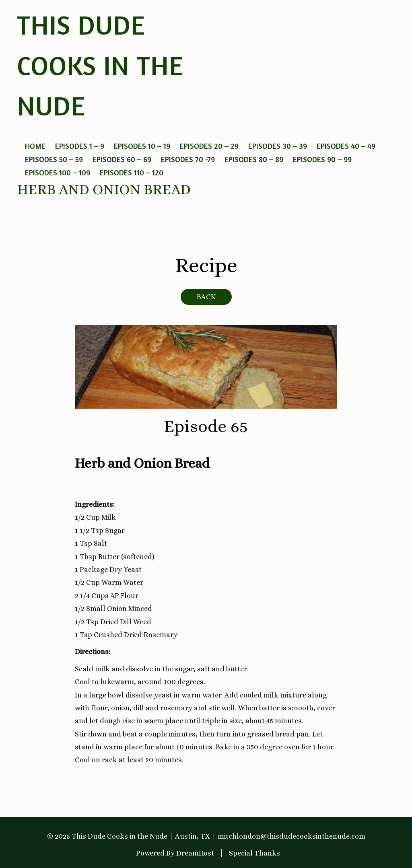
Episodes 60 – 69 (122, 159)
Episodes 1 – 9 (80, 146)
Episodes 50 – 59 (54, 159)
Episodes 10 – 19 (142, 146)
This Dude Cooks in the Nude (100, 65)
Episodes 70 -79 (188, 159)
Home (35, 146)
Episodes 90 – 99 (322, 159)
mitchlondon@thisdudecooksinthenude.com (291, 836)
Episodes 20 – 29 (209, 146)
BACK (206, 297)
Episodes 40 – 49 (346, 146)
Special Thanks (254, 853)
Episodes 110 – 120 (132, 172)
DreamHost (195, 853)
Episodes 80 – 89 (254, 159)
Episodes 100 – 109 (58, 172)
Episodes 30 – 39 (278, 146)
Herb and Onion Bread (104, 189)
